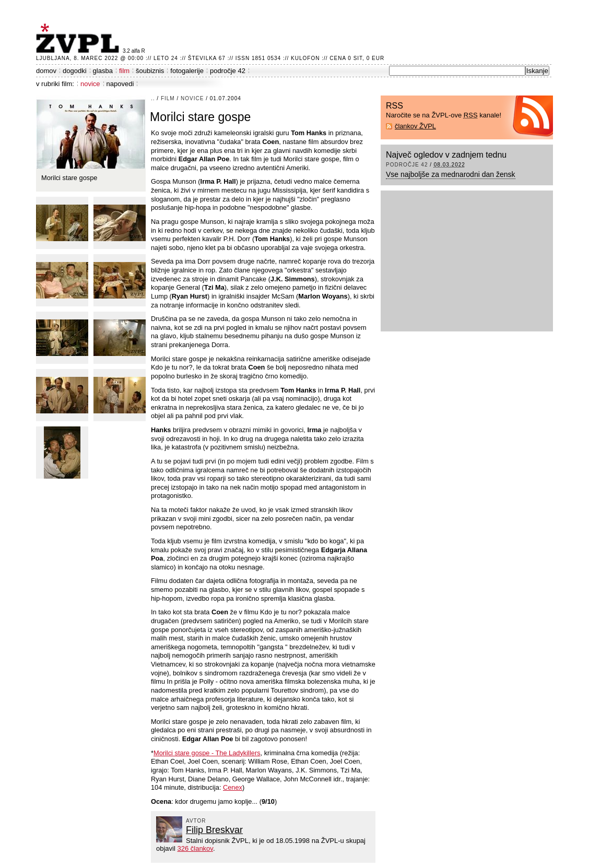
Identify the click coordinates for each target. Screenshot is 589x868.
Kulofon (305, 58)
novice (90, 84)
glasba (103, 71)
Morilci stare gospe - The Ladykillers (207, 753)
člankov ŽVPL (415, 126)
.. (153, 98)
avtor (196, 821)
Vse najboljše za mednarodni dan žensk (451, 174)
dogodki (75, 71)
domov (46, 71)
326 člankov (195, 848)
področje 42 (228, 71)
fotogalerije (187, 71)
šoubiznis (150, 71)
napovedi (120, 84)
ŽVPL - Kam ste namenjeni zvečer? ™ (79, 38)
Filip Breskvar (214, 830)
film (124, 71)
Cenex (233, 787)
